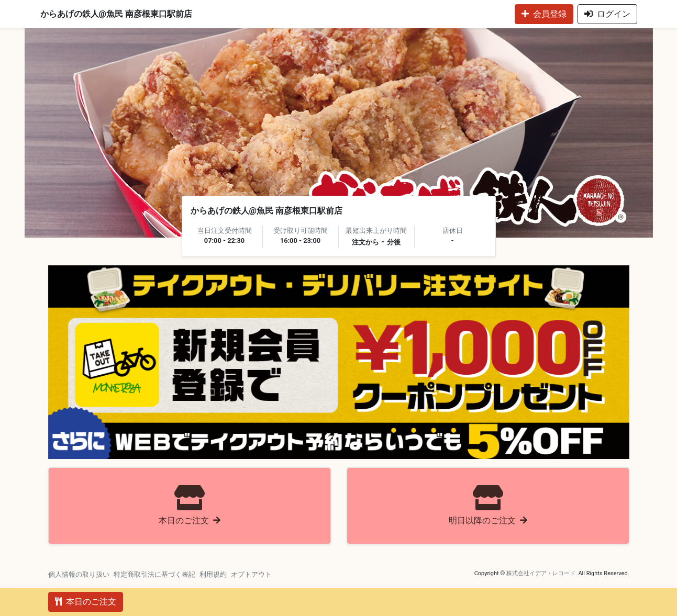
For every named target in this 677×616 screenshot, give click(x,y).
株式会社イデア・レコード (541, 573)
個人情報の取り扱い (79, 574)
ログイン (607, 14)
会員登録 (544, 14)
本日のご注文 (86, 602)
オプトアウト (251, 574)
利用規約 (213, 574)
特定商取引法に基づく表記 (154, 574)
